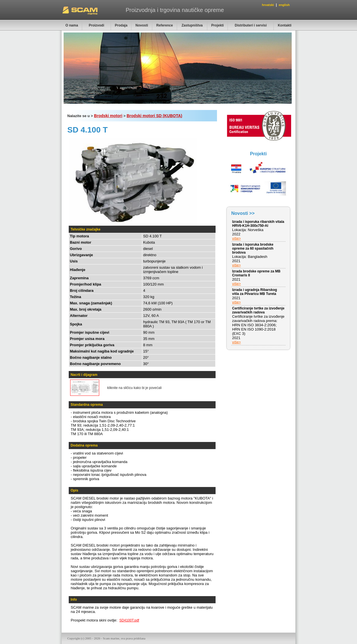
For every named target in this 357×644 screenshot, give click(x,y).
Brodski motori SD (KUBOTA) (154, 116)
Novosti (142, 25)
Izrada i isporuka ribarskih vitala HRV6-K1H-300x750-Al (258, 224)
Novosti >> (243, 213)
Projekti (218, 25)
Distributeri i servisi (251, 25)
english (284, 5)
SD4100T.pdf (129, 620)
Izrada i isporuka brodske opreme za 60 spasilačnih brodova (253, 248)
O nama (72, 25)
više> (237, 238)
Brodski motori (108, 116)
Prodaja (121, 25)
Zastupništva (192, 25)
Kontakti (285, 25)
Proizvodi (96, 25)
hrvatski (268, 5)
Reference (165, 25)
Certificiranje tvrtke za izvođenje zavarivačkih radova (258, 310)
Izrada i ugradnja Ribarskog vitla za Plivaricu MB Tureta (254, 292)
